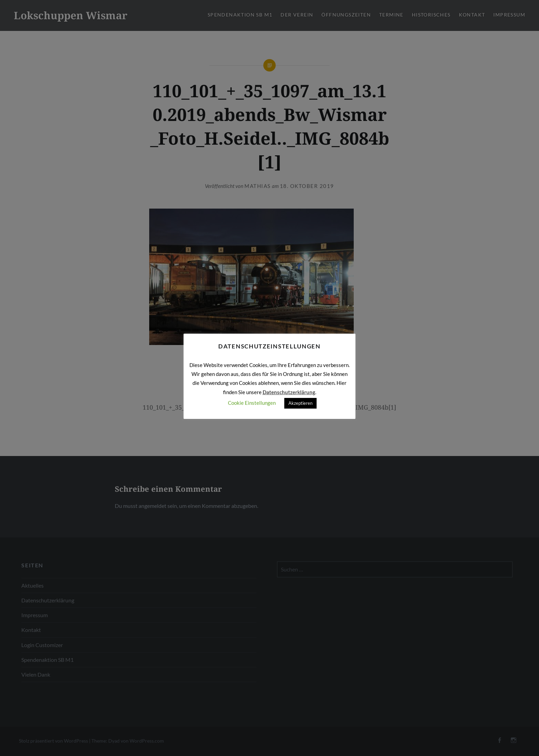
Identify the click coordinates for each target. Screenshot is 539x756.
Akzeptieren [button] (300, 403)
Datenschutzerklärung (289, 392)
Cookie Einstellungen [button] (252, 403)
